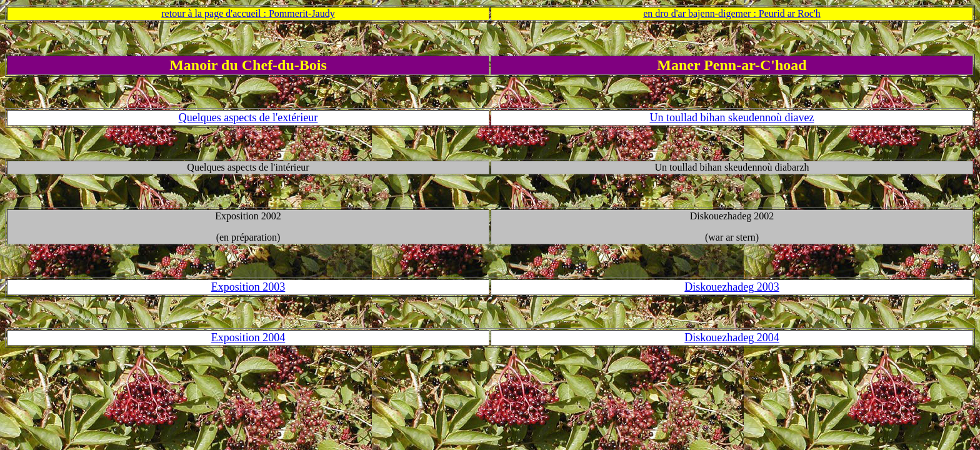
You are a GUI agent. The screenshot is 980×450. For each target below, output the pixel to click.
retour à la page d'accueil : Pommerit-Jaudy (248, 13)
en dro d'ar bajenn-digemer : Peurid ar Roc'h (732, 13)
